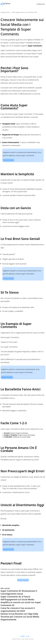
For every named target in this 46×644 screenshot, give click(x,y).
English (23, 636)
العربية (27, 636)
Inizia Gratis (8, 160)
